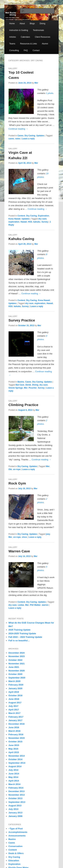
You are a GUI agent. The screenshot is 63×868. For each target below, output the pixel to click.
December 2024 (17, 653)
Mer (36, 83)
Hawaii (24, 222)
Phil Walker (35, 605)
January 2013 (15, 813)
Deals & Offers (16, 853)
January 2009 (15, 816)
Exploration (44, 216)
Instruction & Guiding (19, 30)
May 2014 (13, 777)
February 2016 (16, 734)
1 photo (50, 93)
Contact (36, 50)
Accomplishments (18, 832)
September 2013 (17, 802)
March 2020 (15, 681)
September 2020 (17, 678)
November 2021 (17, 664)
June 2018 (14, 699)
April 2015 (14, 752)
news (18, 139)
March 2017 (15, 713)
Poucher (33, 388)
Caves (20, 136)
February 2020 (16, 685)
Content (21, 216)
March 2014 (15, 784)
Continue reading (18, 129)
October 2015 (15, 742)
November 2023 (17, 656)
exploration (14, 222)
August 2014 (15, 766)
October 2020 (15, 674)
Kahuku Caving (21, 239)
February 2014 (16, 788)
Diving (42, 24)
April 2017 (14, 710)
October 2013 (15, 798)
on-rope (17, 469)
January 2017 (15, 720)
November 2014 (17, 756)
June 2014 (14, 774)
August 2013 (15, 806)
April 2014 (14, 781)
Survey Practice (22, 320)
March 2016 (15, 731)
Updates (40, 136)
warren (45, 605)
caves (11, 139)
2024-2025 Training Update (22, 633)
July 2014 (14, 770)
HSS (30, 222)
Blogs (32, 24)
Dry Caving (30, 136)
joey (48, 534)
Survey (45, 222)
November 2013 (17, 795)
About (22, 24)
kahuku (37, 222)
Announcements (17, 836)
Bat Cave (20, 385)
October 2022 (15, 660)
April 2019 (14, 692)
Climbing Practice (23, 405)
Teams (12, 44)
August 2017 (15, 703)
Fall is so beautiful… (19, 641)
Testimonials (38, 30)
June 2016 (14, 727)
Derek (28, 385)
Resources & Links (29, 44)
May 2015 (13, 749)
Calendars (25, 37)
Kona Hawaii (15, 219)
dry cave (42, 219)
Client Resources (43, 37)
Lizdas (21, 605)
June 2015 (14, 745)
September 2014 (17, 763)
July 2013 (14, 809)
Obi (10, 469)
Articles (13, 37)
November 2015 (17, 738)
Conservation (16, 846)
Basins (21, 382)
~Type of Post (16, 829)
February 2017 (16, 717)
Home (12, 24)
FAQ (26, 50)
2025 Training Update (20, 630)
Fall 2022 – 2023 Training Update (25, 637)
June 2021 (14, 667)
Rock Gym (17, 483)
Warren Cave (19, 551)
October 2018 (15, 695)
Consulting (14, 50)
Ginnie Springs (16, 388)
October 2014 (15, 759)
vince (24, 537)
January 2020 (15, 688)
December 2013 (17, 791)
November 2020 (17, 671)
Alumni (45, 44)
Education (14, 861)
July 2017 (14, 706)
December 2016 (17, 724)
